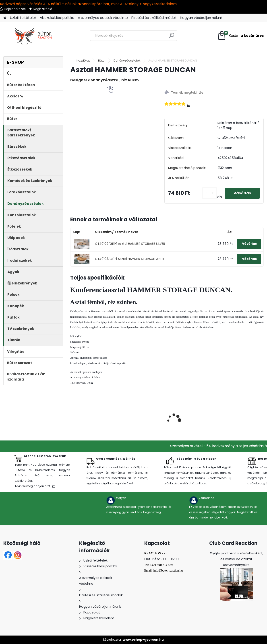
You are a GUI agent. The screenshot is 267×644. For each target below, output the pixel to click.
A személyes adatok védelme (103, 18)
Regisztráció (43, 9)
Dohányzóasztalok (127, 61)
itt (53, 486)
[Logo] (34, 36)
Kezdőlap (83, 61)
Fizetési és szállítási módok (154, 18)
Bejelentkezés (15, 9)
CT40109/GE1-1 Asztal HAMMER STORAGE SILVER (130, 244)
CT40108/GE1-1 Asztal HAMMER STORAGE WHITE (130, 259)
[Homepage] (5, 18)
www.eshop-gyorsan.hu (143, 640)
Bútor (102, 61)
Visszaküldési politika (57, 18)
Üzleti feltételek (23, 18)
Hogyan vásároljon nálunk (201, 18)
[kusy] (210, 193)
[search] (172, 37)
